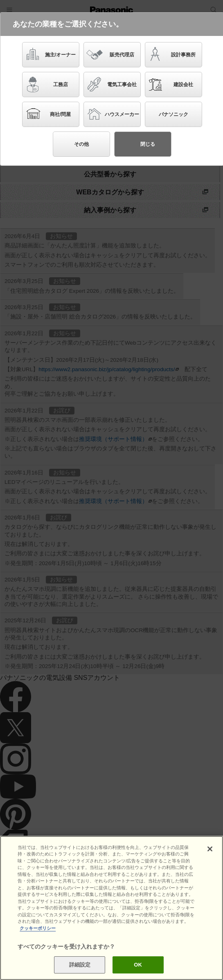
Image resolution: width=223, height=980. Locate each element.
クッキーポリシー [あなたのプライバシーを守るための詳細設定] (38, 928)
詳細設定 (80, 965)
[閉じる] (210, 849)
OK (138, 965)
